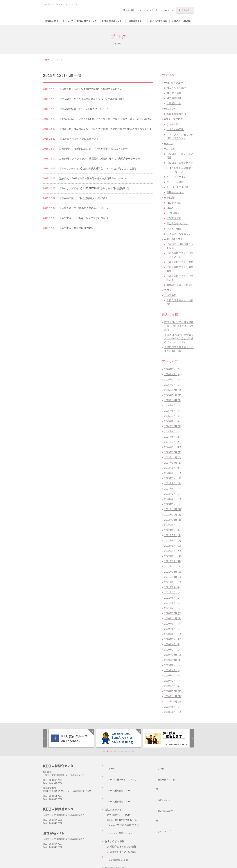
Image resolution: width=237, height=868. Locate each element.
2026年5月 (172, 369)
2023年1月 (172, 504)
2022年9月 (172, 525)
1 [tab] (104, 751)
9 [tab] (133, 751)
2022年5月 (173, 546)
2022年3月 (173, 556)
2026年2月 (172, 380)
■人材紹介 (170, 149)
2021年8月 (172, 587)
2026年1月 (172, 385)
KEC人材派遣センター (113, 21)
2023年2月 (173, 499)
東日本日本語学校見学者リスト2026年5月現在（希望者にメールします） (179, 339)
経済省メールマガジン (179, 234)
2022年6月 (173, 541)
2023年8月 (173, 473)
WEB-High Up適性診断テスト (123, 797)
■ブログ (169, 143)
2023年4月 (172, 489)
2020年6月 (173, 634)
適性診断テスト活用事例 (180, 285)
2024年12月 (173, 426)
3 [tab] (111, 751)
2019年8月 (172, 665)
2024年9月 (172, 432)
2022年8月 (172, 530)
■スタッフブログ (174, 119)
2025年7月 (172, 416)
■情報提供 (170, 198)
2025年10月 (173, 400)
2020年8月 (172, 629)
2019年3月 (172, 676)
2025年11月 (173, 395)
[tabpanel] (71, 738)
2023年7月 (173, 478)
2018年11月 (173, 696)
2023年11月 (173, 458)
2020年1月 (172, 650)
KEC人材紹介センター (88, 21)
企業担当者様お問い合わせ (122, 849)
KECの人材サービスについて (59, 21)
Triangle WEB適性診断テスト (123, 802)
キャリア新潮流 (175, 182)
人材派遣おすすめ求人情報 (122, 823)
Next (192, 738)
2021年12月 (173, 572)
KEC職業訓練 (174, 98)
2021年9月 (173, 582)
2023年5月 (173, 483)
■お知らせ (170, 109)
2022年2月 (173, 561)
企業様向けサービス (118, 838)
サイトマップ (163, 786)
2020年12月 (173, 613)
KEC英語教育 (174, 203)
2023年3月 (172, 494)
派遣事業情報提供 (176, 114)
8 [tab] (129, 751)
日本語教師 (170, 295)
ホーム (108, 766)
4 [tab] (115, 751)
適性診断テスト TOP (118, 792)
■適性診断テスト (174, 239)
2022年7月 (173, 535)
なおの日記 (173, 124)
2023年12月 (173, 452)
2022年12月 (173, 509)
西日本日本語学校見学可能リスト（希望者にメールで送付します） (179, 326)
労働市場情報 (174, 218)
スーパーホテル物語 (178, 187)
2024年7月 (172, 442)
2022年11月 (173, 515)
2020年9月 (172, 624)
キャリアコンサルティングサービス (127, 843)
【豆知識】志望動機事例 (180, 163)
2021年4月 (172, 608)
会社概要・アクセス (135, 10)
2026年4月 (172, 374)
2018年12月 (173, 691)
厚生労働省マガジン (178, 224)
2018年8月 (172, 707)
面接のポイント (175, 192)
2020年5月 (173, 639)
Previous (45, 738)
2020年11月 (173, 619)
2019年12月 (173, 655)
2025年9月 (172, 406)
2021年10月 (173, 577)
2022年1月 (173, 567)
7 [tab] (126, 751)
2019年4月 (172, 670)
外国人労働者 (174, 229)
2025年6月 (172, 421)
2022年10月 (173, 520)
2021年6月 (172, 598)
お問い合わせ (156, 10)
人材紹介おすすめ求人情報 (122, 818)
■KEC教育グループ (175, 83)
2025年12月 (173, 390)
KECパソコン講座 (176, 88)
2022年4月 (173, 551)
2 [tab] (108, 751)
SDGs (170, 208)
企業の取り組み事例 (182, 21)
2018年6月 (173, 712)
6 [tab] (122, 751)
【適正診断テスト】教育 (180, 262)
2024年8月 (172, 437)
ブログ (170, 10)
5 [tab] (118, 751)
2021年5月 (172, 603)
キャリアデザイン (176, 177)
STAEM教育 (173, 213)
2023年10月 (173, 463)
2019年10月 (173, 660)
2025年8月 (172, 411)
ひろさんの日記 (175, 129)
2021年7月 (172, 593)
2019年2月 (172, 681)
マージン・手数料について (119, 807)
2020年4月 (172, 644)
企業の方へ (187, 10)
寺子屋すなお (174, 103)
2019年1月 (172, 686)
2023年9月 (172, 468)
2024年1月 (173, 447)
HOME (46, 60)
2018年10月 (173, 702)
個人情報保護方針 (166, 781)
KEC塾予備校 (174, 93)
